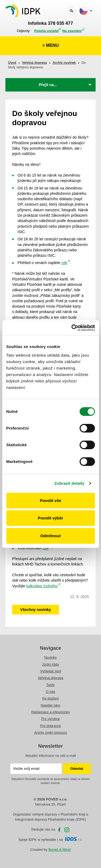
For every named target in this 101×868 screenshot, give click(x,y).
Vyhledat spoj (51, 671)
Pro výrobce (50, 719)
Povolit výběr (50, 518)
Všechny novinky (36, 610)
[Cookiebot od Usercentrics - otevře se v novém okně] (72, 328)
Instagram (67, 830)
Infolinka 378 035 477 (50, 23)
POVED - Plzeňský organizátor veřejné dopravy (23, 11)
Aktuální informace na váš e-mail (50, 756)
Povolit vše (50, 500)
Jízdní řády (51, 664)
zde (65, 263)
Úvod (12, 63)
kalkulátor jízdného (42, 586)
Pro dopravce (50, 726)
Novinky (50, 657)
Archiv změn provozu (50, 732)
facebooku (59, 830)
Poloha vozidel (46, 31)
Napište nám (50, 705)
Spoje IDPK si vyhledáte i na (50, 840)
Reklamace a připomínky (50, 712)
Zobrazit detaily (69, 483)
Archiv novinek (64, 63)
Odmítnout (51, 536)
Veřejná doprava (34, 63)
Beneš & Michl (60, 850)
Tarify (50, 685)
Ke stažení (50, 698)
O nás (50, 692)
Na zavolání (72, 31)
